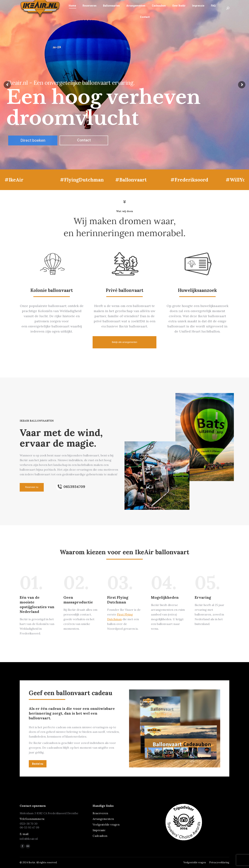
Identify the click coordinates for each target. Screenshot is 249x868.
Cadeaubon (100, 836)
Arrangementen (103, 819)
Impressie (99, 830)
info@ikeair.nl (75, 3)
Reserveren (100, 813)
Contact (84, 140)
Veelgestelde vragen (106, 825)
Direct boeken (33, 140)
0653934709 (74, 487)
